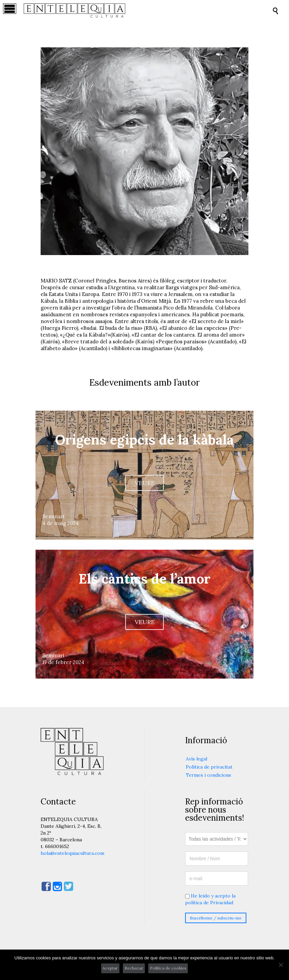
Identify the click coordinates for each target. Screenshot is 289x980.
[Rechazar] (281, 965)
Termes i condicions (208, 775)
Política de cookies (168, 968)
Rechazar (134, 968)
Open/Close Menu (13, 11)
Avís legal (196, 759)
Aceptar (110, 968)
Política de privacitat (209, 767)
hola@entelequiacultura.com (72, 853)
